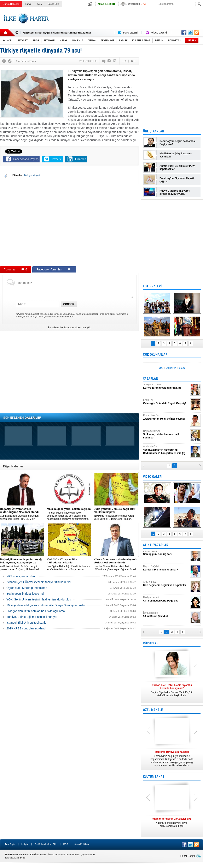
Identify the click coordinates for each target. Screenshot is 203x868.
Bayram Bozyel (166, 436)
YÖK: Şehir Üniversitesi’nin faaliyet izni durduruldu (39, 599)
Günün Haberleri (11, 4)
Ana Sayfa (10, 844)
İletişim (25, 844)
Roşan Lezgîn (166, 419)
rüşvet (37, 175)
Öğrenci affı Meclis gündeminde (27, 588)
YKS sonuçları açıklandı (22, 576)
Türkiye (28, 175)
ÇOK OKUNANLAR (155, 355)
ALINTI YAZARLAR (156, 545)
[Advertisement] (128, 22)
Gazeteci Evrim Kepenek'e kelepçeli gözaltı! (51, 33)
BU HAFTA (171, 368)
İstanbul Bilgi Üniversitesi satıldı (27, 623)
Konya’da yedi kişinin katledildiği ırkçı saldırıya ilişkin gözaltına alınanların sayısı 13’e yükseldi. (172, 759)
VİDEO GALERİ (153, 477)
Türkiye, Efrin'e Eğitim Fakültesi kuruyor (32, 617)
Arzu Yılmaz (166, 585)
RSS (66, 844)
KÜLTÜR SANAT (154, 777)
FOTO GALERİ (152, 286)
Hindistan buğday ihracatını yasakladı (176, 155)
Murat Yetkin (166, 554)
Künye (28, 4)
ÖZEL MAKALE (153, 710)
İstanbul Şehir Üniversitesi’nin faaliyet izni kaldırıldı (39, 582)
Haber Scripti (188, 856)
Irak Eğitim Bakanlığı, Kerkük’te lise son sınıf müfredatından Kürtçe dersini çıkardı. (69, 564)
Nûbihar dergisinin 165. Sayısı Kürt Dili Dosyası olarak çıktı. (172, 824)
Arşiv (40, 4)
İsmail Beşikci (166, 616)
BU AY (182, 368)
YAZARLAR (150, 379)
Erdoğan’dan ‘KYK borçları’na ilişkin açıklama (36, 611)
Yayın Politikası (82, 844)
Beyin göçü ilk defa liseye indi (25, 594)
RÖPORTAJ (151, 643)
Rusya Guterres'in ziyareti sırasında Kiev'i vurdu (175, 192)
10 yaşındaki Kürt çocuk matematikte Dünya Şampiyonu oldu (45, 605)
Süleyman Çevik (166, 388)
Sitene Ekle (53, 4)
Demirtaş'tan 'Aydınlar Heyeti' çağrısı (177, 180)
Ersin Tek (166, 403)
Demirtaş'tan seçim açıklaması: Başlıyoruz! (178, 143)
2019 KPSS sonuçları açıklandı (26, 628)
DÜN (161, 368)
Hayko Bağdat (166, 570)
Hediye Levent (166, 601)
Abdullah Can (166, 452)
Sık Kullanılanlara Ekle (46, 844)
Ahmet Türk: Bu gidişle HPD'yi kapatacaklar (177, 167)
